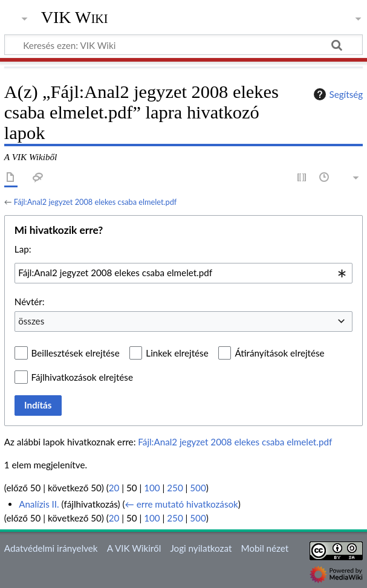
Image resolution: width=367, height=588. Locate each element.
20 (114, 488)
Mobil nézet (265, 548)
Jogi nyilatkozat (201, 548)
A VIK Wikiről (134, 548)
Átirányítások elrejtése (279, 353)
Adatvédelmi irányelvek (51, 548)
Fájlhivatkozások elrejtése (82, 377)
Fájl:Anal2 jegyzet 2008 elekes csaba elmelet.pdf (95, 202)
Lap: (23, 249)
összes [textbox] (31, 321)
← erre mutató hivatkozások (182, 504)
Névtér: (30, 302)
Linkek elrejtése (177, 353)
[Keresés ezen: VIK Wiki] (183, 45)
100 (152, 488)
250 (175, 488)
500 (198, 488)
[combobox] (183, 273)
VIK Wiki (75, 18)
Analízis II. (39, 504)
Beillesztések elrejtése (76, 353)
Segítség (337, 94)
